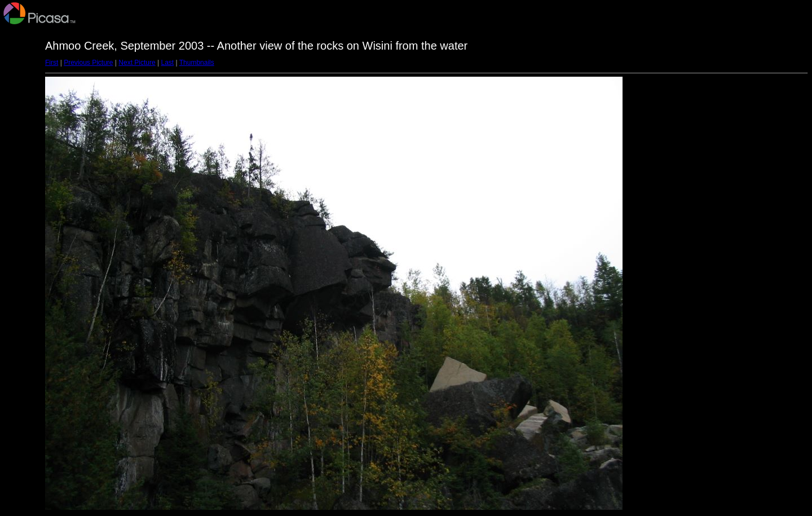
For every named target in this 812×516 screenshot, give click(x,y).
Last (167, 63)
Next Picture (137, 63)
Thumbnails (197, 63)
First (52, 63)
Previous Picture (88, 63)
